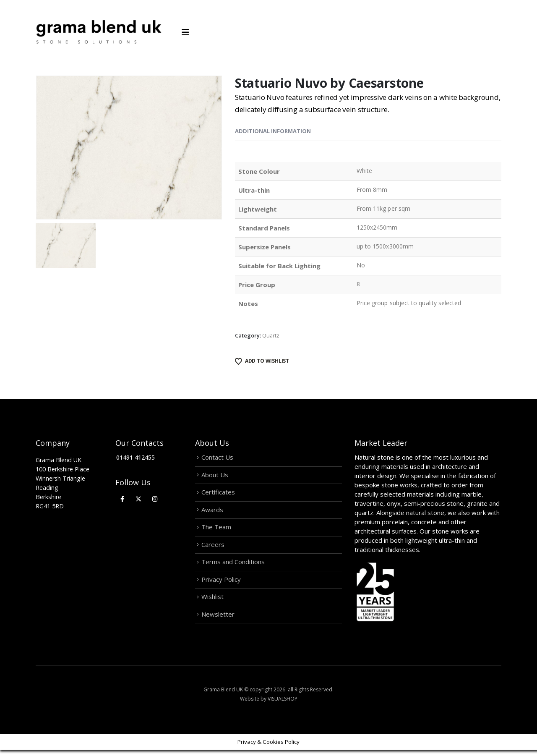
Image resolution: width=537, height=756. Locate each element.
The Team (216, 530)
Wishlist (212, 602)
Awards (212, 512)
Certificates (218, 494)
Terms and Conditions (233, 566)
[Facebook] (122, 499)
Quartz (271, 335)
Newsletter (218, 620)
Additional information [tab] (273, 131)
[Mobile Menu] (188, 32)
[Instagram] (155, 499)
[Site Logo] (99, 32)
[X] (139, 499)
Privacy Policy (221, 584)
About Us (215, 476)
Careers (213, 548)
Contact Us (217, 458)
